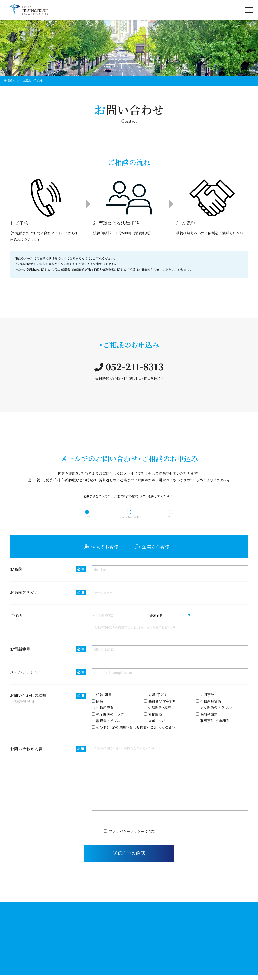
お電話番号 (48, 649)
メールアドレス (48, 672)
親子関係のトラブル (110, 714)
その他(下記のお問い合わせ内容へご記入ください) (134, 727)
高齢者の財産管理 (160, 701)
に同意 (129, 831)
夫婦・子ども (156, 695)
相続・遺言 (102, 695)
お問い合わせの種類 (48, 699)
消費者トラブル (106, 721)
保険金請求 (207, 714)
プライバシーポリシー (126, 831)
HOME (9, 80)
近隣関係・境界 (157, 707)
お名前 (48, 569)
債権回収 (153, 714)
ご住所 (16, 615)
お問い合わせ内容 (48, 749)
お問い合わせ (33, 80)
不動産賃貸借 (208, 701)
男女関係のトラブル (214, 707)
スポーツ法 (155, 721)
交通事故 (205, 695)
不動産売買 (103, 707)
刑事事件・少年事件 (213, 721)
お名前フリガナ (48, 592)
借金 (97, 701)
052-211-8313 (129, 367)
